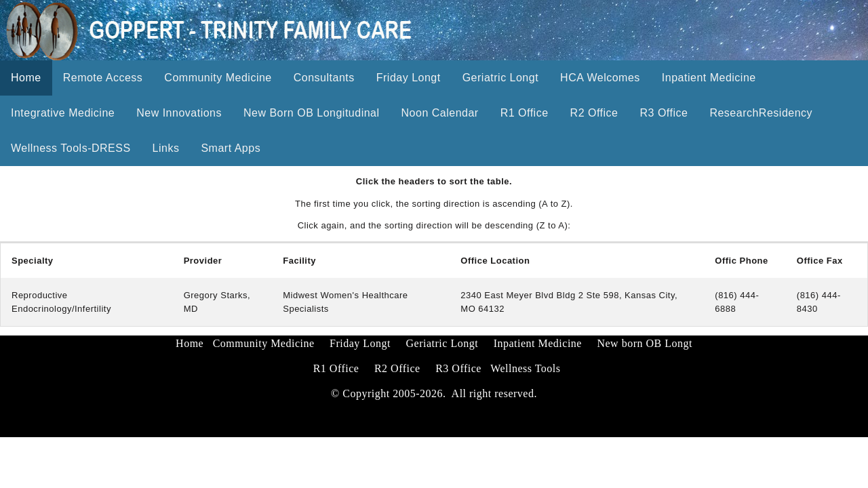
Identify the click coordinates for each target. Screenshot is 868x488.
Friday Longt (409, 78)
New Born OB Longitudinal (312, 113)
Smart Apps (231, 148)
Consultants (324, 78)
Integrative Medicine (63, 113)
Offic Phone (741, 261)
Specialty (33, 261)
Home (26, 78)
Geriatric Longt (500, 78)
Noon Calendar (440, 113)
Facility (299, 261)
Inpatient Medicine (709, 78)
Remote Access (103, 78)
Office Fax (820, 261)
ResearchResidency (761, 113)
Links (166, 148)
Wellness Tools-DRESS (71, 148)
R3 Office (664, 113)
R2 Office (594, 113)
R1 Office (525, 113)
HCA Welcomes (600, 78)
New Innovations (179, 113)
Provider (203, 261)
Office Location (495, 261)
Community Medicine (218, 78)
